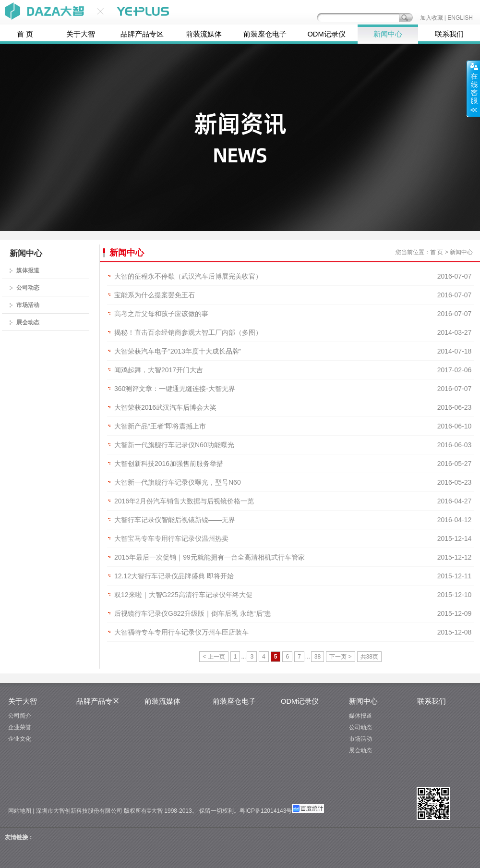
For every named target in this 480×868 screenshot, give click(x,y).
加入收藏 (432, 18)
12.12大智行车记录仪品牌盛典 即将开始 (174, 576)
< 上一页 (214, 657)
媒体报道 (28, 270)
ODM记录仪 (326, 34)
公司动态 (28, 288)
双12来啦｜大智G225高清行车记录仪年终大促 (183, 595)
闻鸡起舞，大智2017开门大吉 (159, 370)
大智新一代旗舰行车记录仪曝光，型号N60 (178, 482)
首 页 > (439, 252)
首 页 (25, 34)
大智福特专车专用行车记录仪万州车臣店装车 (181, 632)
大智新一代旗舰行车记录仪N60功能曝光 (174, 445)
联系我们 (449, 34)
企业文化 (20, 739)
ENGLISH (460, 18)
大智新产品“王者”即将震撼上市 (160, 426)
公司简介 (20, 716)
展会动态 (28, 322)
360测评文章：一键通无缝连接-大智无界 (175, 389)
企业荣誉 (20, 727)
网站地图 (20, 811)
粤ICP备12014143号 (266, 811)
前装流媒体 (204, 34)
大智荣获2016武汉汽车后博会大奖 (165, 407)
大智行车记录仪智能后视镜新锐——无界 (175, 520)
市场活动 (28, 305)
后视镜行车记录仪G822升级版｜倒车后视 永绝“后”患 (193, 613)
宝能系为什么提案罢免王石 (155, 295)
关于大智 (81, 34)
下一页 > (340, 657)
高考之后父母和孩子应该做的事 (161, 314)
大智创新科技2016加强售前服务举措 (169, 464)
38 (318, 657)
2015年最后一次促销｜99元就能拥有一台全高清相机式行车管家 (210, 557)
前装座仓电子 (265, 34)
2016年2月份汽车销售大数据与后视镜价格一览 (184, 501)
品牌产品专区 (142, 34)
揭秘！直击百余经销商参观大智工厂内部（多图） (188, 332)
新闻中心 (388, 34)
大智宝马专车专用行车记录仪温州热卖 (171, 538)
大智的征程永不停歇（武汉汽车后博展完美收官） (188, 276)
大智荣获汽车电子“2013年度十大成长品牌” (178, 351)
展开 (473, 88)
